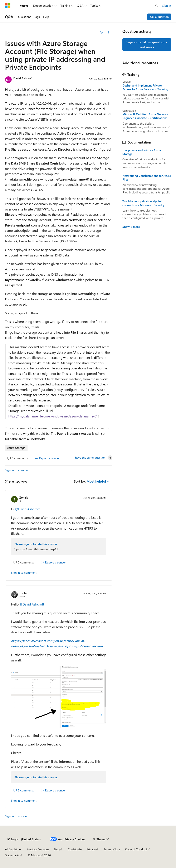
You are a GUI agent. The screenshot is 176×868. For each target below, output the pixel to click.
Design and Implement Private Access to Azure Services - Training (145, 87)
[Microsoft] (8, 6)
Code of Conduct (136, 849)
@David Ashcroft (27, 509)
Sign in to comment (18, 470)
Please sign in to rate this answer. (36, 544)
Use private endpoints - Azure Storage (142, 152)
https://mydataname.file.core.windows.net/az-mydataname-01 (53, 416)
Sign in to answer (16, 816)
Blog (57, 849)
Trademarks (12, 855)
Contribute (75, 849)
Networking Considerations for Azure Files (147, 178)
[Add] (101, 32)
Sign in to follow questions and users (147, 44)
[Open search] (156, 6)
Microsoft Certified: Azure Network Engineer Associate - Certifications (145, 116)
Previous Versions (38, 849)
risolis (23, 593)
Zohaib (24, 497)
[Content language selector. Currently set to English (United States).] (24, 839)
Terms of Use (112, 849)
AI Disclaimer (13, 849)
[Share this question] (109, 32)
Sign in (167, 6)
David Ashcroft (23, 78)
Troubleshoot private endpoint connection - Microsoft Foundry (143, 203)
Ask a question (159, 17)
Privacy (91, 849)
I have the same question (89, 458)
